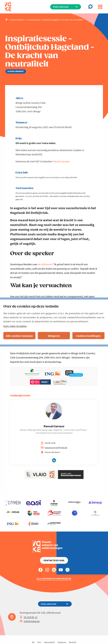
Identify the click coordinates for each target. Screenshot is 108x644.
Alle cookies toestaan (19, 336)
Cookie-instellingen (89, 336)
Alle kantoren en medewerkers (54, 579)
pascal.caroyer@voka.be (54, 447)
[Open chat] (91, 7)
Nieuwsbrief (49, 642)
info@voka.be (30, 621)
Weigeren (54, 336)
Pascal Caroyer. (62, 161)
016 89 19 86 (48, 443)
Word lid (73, 642)
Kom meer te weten (15, 326)
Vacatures (62, 642)
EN (33, 642)
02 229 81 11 (29, 617)
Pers (39, 642)
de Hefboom (45, 264)
